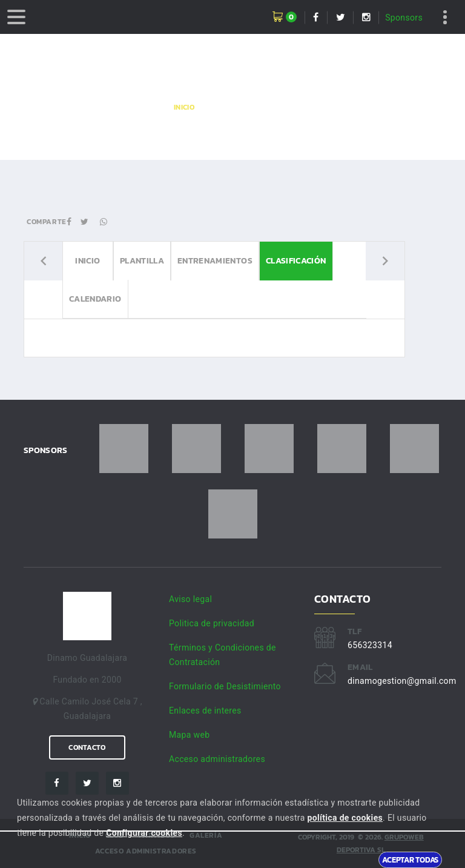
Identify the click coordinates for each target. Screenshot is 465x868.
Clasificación (296, 261)
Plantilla (142, 261)
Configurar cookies (144, 833)
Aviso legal (190, 599)
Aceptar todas (410, 860)
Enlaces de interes (205, 711)
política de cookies (345, 818)
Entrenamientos (215, 261)
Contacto (87, 747)
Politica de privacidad (212, 623)
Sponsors (404, 18)
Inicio (184, 107)
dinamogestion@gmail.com (402, 681)
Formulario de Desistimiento (225, 686)
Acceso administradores (217, 759)
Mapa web (189, 735)
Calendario (95, 299)
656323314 (370, 645)
